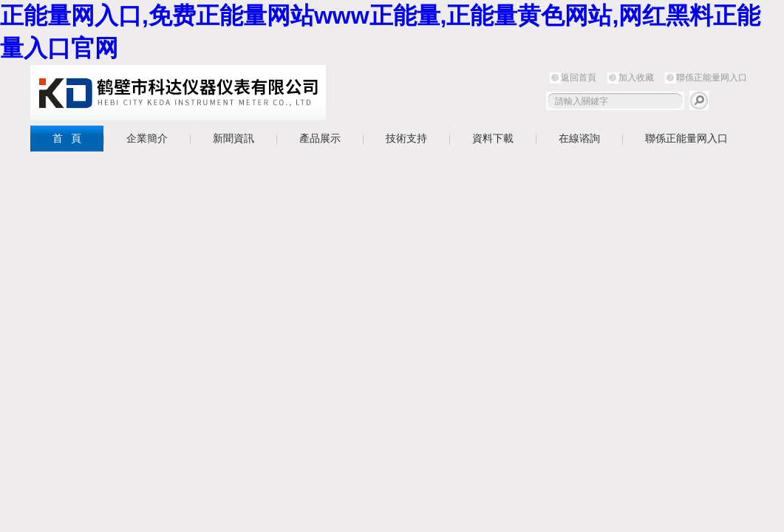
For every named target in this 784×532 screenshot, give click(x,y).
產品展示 (320, 138)
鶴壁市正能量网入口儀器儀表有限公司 (178, 93)
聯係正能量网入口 (712, 78)
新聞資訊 (234, 138)
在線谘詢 (579, 138)
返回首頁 (579, 78)
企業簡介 (147, 138)
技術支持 (406, 138)
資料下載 (493, 138)
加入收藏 (636, 78)
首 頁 (67, 138)
